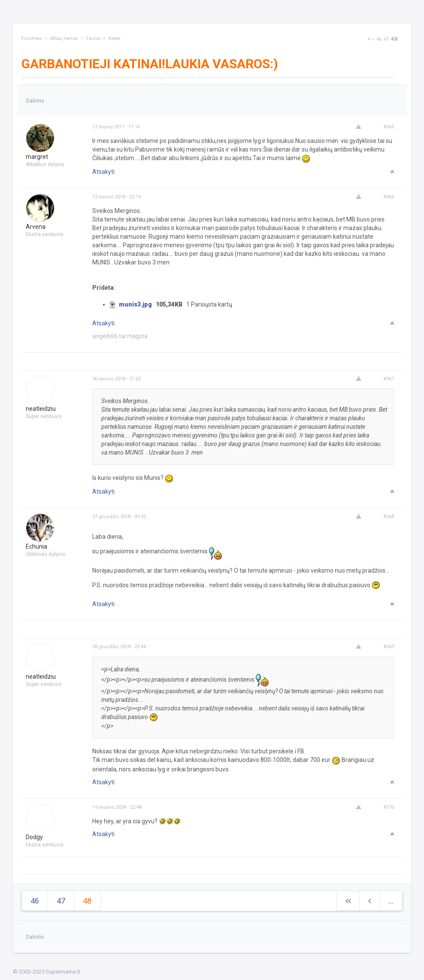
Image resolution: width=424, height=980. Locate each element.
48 (394, 39)
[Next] (369, 39)
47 (386, 39)
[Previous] (373, 39)
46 (379, 39)
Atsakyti (103, 172)
